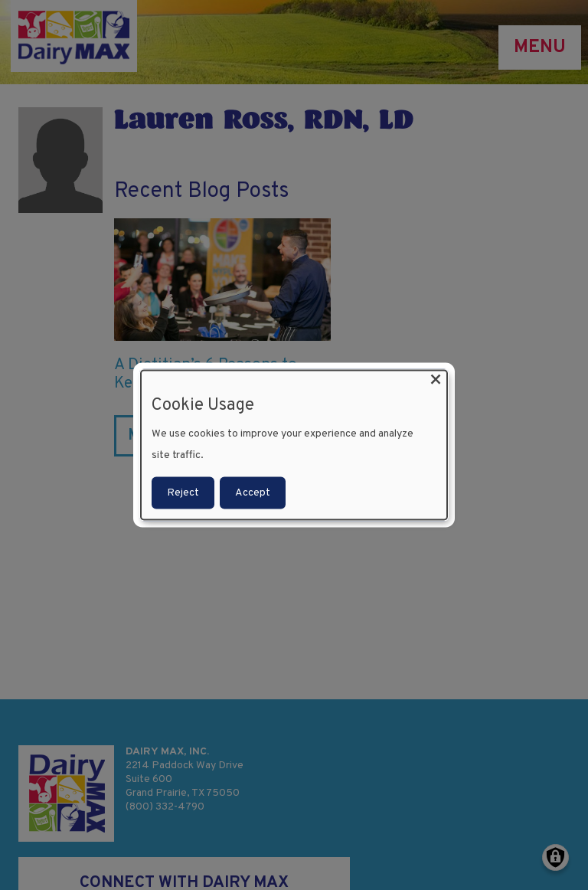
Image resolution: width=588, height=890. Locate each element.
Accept (253, 492)
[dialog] (294, 445)
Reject (183, 492)
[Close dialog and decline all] (436, 380)
